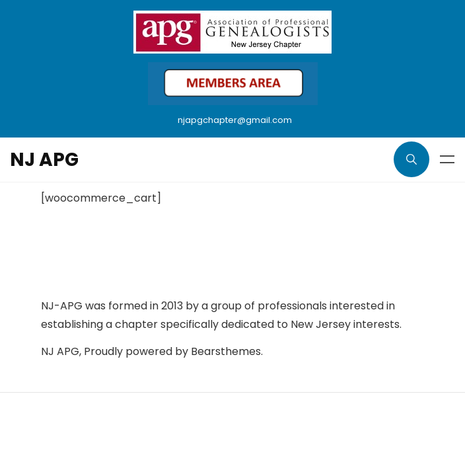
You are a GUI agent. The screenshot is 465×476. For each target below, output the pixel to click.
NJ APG (44, 160)
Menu (447, 159)
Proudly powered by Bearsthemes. (173, 351)
